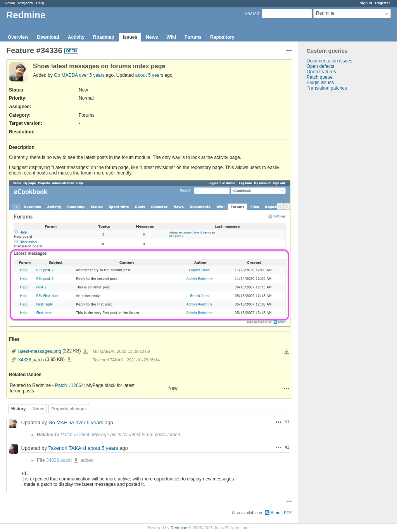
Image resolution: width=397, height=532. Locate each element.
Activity (76, 37)
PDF (288, 513)
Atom (275, 513)
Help (40, 3)
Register (383, 3)
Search (252, 14)
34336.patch (31, 360)
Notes (38, 409)
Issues (130, 37)
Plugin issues (320, 83)
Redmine (179, 528)
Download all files (287, 352)
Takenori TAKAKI (67, 448)
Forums (193, 37)
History (18, 409)
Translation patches (327, 88)
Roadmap (104, 37)
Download (48, 37)
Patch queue (320, 77)
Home (10, 3)
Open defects (320, 66)
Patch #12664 (69, 385)
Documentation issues (330, 61)
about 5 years (149, 75)
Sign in (366, 3)
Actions (287, 388)
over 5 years (92, 75)
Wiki (171, 37)
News (152, 37)
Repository (222, 37)
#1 (287, 421)
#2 (287, 447)
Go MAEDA (66, 75)
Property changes (69, 409)
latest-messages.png (40, 351)
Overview (18, 37)
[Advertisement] (338, 212)
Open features (321, 72)
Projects (26, 3)
